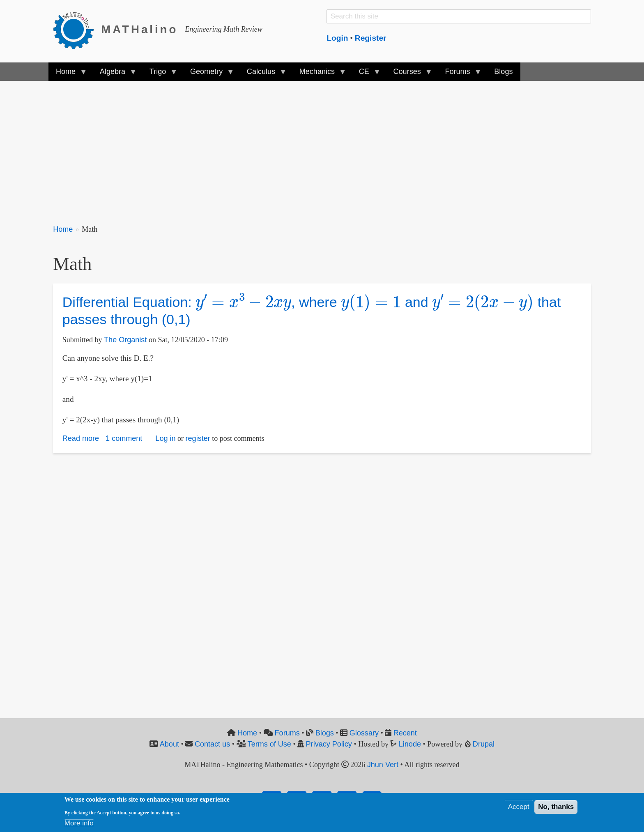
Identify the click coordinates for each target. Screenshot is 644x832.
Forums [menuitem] (459, 74)
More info (79, 823)
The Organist (125, 340)
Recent (405, 733)
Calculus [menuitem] (263, 74)
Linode (410, 744)
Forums (287, 733)
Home (63, 229)
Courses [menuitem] (409, 74)
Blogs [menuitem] (503, 71)
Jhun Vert (383, 765)
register (198, 438)
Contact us (212, 744)
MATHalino (139, 29)
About (169, 744)
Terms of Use (269, 744)
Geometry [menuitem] (208, 74)
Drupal (484, 744)
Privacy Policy (329, 744)
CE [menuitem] (366, 74)
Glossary (364, 733)
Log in (165, 438)
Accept (519, 807)
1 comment (124, 438)
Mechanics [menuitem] (319, 74)
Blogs (325, 733)
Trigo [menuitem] (160, 74)
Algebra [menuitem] (114, 74)
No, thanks (556, 807)
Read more (81, 438)
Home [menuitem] (68, 74)
